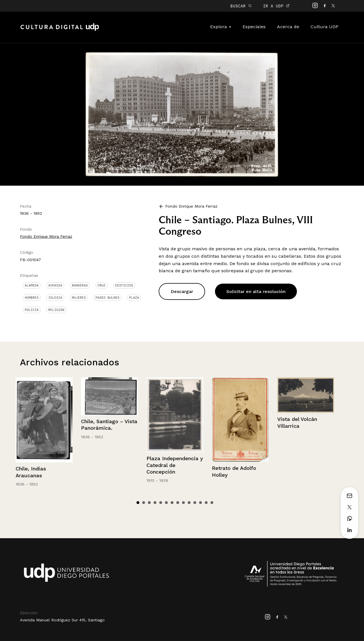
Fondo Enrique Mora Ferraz (46, 236)
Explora (221, 27)
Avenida (55, 285)
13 (206, 503)
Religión (56, 310)
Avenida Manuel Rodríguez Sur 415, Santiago (62, 620)
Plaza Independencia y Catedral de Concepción (175, 465)
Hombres (32, 298)
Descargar (182, 291)
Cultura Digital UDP (60, 30)
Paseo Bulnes (107, 298)
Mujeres (79, 298)
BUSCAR (241, 6)
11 (195, 503)
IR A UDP (276, 6)
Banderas (80, 285)
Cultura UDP (324, 27)
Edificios (124, 285)
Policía (32, 310)
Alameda (32, 285)
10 (189, 503)
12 (200, 503)
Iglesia (55, 298)
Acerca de (288, 27)
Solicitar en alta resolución (256, 291)
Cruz (102, 285)
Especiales (254, 27)
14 (212, 503)
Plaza (134, 298)
